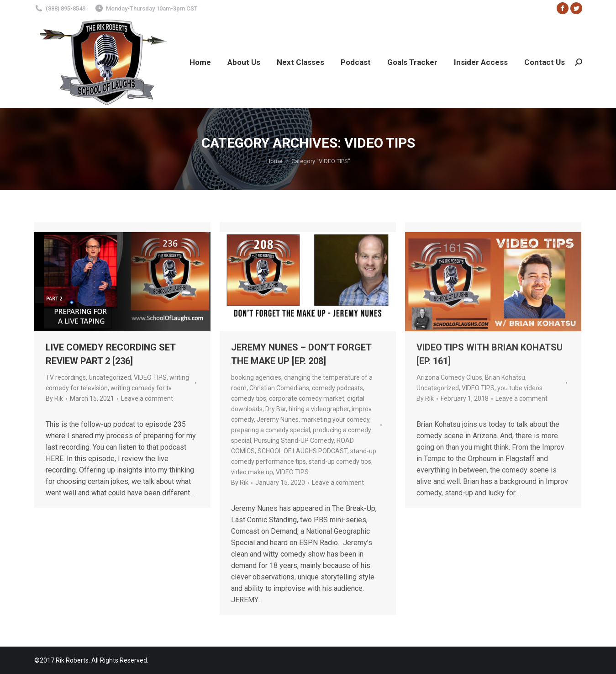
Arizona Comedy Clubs (449, 377)
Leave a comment (147, 398)
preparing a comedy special (271, 430)
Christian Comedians (279, 388)
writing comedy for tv (141, 388)
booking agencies (256, 377)
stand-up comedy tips (340, 462)
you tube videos (520, 388)
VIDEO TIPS (150, 377)
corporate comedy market (307, 398)
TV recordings (66, 377)
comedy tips (249, 398)
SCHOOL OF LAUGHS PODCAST (303, 451)
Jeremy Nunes (278, 419)
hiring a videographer (319, 409)
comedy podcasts (337, 388)
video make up (252, 472)
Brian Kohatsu (505, 377)
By (54, 398)
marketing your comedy (335, 419)
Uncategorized (110, 377)
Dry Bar (276, 409)
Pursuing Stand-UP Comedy (294, 440)
